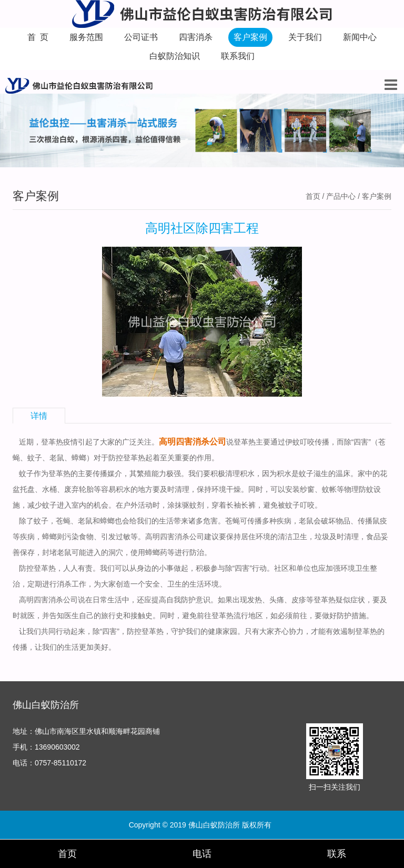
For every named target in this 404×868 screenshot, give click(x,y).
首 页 (38, 37)
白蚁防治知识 (175, 56)
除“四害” (239, 568)
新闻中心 (360, 37)
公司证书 (141, 37)
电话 (202, 854)
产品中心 (341, 196)
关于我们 (305, 37)
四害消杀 (196, 37)
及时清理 (175, 489)
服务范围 (86, 37)
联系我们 (238, 56)
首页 (313, 196)
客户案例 (250, 37)
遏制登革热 (359, 631)
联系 (337, 854)
